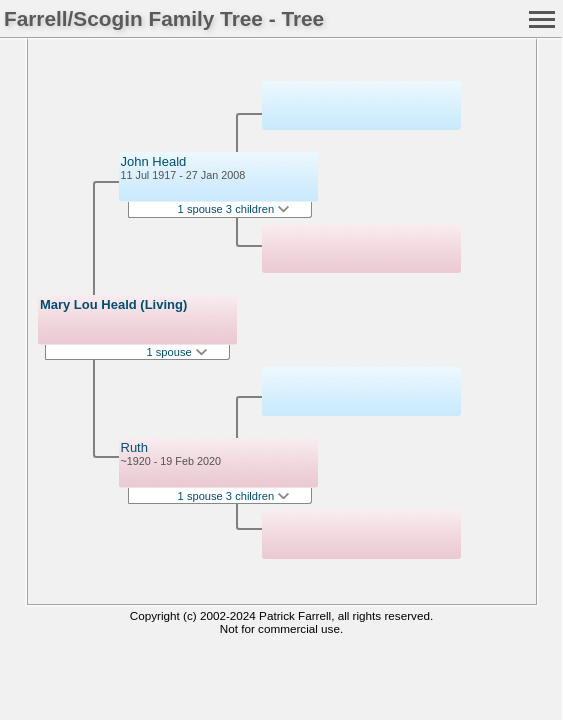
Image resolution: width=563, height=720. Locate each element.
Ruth (134, 447)
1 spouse (176, 352)
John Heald (154, 161)
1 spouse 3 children (234, 209)
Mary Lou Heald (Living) (113, 304)
